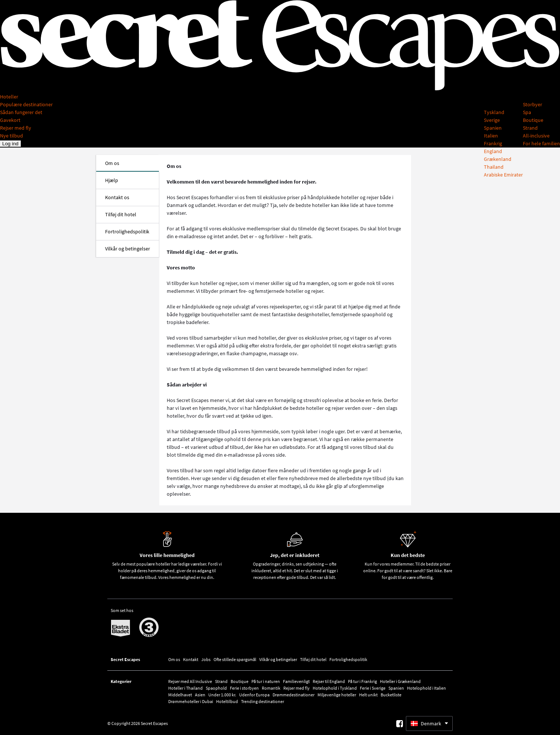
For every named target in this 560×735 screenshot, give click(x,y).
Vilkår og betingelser (278, 659)
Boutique (240, 681)
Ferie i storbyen (244, 688)
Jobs (206, 659)
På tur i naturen (266, 681)
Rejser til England (329, 681)
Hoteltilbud (227, 701)
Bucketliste (391, 695)
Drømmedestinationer (294, 695)
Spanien (396, 688)
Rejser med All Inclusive (190, 681)
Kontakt (191, 659)
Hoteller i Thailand (185, 688)
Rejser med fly (297, 688)
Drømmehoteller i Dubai (191, 701)
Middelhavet (180, 695)
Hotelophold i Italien (426, 688)
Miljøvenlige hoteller (337, 695)
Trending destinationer (263, 701)
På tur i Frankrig (362, 681)
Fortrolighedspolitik (348, 659)
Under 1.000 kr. (222, 695)
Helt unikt (368, 695)
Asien (200, 695)
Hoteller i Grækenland (400, 681)
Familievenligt (296, 681)
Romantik (271, 688)
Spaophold (216, 688)
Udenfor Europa (254, 695)
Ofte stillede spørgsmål (235, 659)
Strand (221, 681)
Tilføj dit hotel (313, 659)
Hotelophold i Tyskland (335, 688)
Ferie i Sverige (373, 688)
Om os (174, 659)
